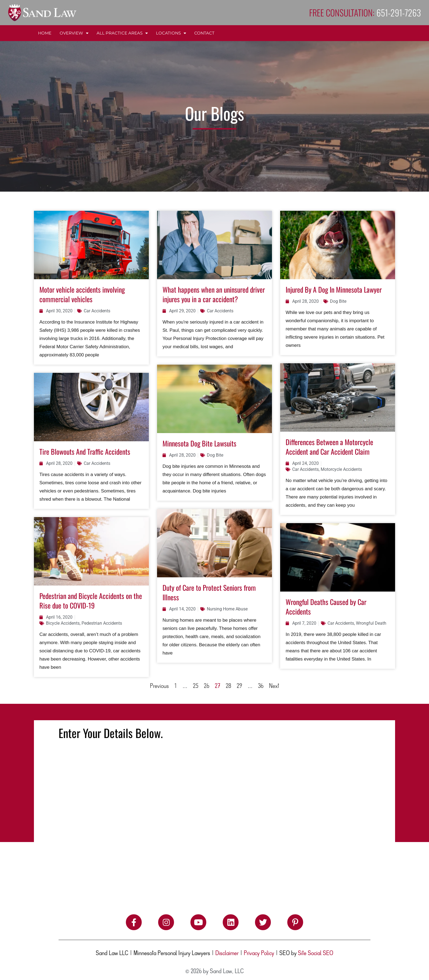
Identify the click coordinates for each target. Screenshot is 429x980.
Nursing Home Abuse (227, 609)
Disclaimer (227, 953)
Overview (74, 33)
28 (228, 686)
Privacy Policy (259, 953)
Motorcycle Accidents (341, 469)
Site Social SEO (316, 953)
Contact (204, 33)
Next (274, 686)
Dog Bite (338, 301)
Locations (171, 33)
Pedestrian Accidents (102, 623)
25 (196, 686)
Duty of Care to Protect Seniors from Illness (209, 592)
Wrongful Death (371, 623)
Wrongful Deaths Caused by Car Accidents (326, 607)
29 (239, 686)
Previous (159, 686)
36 (261, 686)
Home (45, 33)
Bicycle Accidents (63, 623)
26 (207, 686)
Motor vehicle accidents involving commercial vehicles (82, 294)
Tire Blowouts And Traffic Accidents (85, 452)
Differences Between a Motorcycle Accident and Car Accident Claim (329, 447)
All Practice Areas (122, 33)
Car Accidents (97, 311)
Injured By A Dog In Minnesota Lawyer (334, 289)
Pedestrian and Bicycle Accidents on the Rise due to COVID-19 (91, 601)
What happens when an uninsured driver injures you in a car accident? (214, 294)
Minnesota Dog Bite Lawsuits (199, 443)
